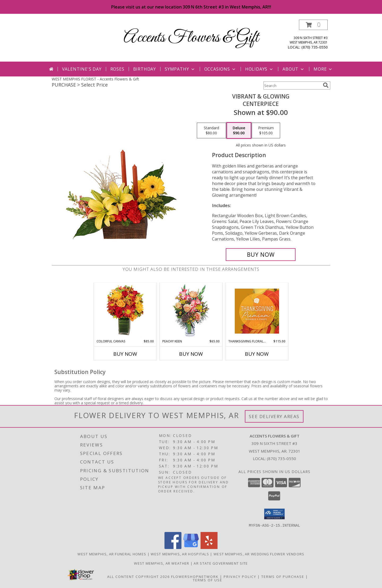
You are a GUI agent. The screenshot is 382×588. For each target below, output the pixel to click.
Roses (117, 69)
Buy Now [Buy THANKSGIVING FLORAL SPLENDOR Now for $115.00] (257, 354)
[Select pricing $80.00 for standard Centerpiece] (211, 131)
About (294, 69)
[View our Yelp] (209, 547)
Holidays (259, 69)
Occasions (220, 69)
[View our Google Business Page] (191, 547)
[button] (313, 25)
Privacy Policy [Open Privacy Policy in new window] (240, 576)
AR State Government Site (221, 563)
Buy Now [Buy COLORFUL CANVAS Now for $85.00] (125, 354)
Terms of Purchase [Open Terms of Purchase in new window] (283, 576)
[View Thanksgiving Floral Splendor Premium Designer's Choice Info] (257, 311)
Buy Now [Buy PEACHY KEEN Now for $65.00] (191, 354)
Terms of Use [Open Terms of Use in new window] (208, 580)
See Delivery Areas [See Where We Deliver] (274, 416)
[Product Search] (292, 85)
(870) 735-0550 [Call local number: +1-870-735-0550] (314, 47)
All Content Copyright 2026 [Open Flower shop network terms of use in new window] (138, 576)
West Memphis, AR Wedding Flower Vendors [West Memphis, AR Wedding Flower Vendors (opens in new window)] (259, 554)
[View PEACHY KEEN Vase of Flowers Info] (191, 311)
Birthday (145, 69)
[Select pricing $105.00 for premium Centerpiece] (266, 131)
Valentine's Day (82, 69)
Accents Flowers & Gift (191, 38)
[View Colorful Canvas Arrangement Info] (125, 311)
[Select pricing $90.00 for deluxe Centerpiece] (239, 131)
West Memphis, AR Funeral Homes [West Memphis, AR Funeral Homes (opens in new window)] (112, 554)
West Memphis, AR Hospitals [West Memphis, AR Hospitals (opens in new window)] (180, 554)
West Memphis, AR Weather (162, 563)
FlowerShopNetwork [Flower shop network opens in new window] (195, 576)
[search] (326, 85)
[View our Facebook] (173, 547)
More (323, 69)
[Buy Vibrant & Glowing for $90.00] (261, 255)
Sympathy (180, 69)
